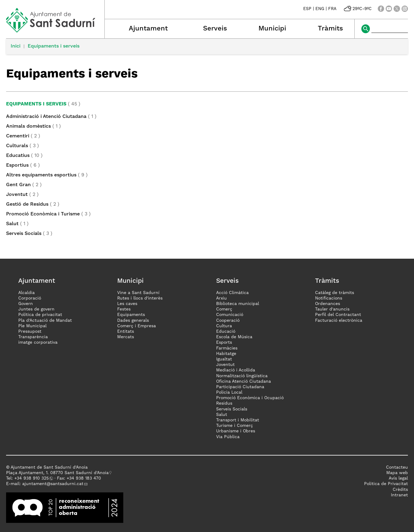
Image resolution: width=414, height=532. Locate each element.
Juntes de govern (36, 309)
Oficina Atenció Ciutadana (244, 381)
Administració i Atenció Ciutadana (46, 117)
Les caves (127, 304)
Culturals (17, 146)
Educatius (18, 156)
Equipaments (131, 315)
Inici (16, 46)
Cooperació (228, 321)
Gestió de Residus (27, 204)
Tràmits (330, 29)
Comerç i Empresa (137, 326)
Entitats (126, 332)
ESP (307, 9)
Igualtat (224, 359)
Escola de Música (234, 337)
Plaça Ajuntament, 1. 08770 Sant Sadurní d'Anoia (57, 473)
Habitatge (226, 354)
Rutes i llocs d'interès (140, 298)
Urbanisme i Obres (236, 431)
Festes (124, 309)
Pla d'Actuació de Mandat (45, 321)
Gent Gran (18, 185)
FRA (332, 9)
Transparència (33, 337)
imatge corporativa (38, 342)
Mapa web (397, 473)
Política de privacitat (40, 315)
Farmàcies (227, 348)
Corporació (30, 298)
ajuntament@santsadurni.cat (53, 484)
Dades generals (133, 321)
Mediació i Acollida (236, 370)
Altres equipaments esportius (41, 175)
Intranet (399, 495)
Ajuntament (148, 29)
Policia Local (229, 392)
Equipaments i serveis (54, 46)
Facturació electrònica (339, 321)
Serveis (215, 29)
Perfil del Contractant (338, 315)
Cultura (224, 326)
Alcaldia (26, 293)
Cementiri (18, 136)
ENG (320, 9)
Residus (224, 403)
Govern (26, 304)
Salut (12, 224)
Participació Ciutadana (240, 387)
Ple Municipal (32, 326)
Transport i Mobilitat (238, 420)
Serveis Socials (24, 234)
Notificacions (329, 298)
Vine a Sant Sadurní (138, 293)
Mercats (126, 337)
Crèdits (400, 490)
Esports (224, 342)
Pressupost (30, 332)
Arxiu (221, 298)
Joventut (17, 195)
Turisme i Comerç (235, 426)
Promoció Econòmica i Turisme (43, 214)
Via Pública (228, 437)
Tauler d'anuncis (332, 309)
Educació (226, 332)
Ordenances (328, 304)
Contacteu (397, 467)
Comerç (224, 309)
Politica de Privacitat (386, 484)
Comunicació (230, 315)
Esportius (17, 165)
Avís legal (398, 478)
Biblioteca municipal (238, 304)
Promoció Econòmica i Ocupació (250, 398)
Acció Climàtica (232, 293)
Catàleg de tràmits (335, 293)
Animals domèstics (28, 126)
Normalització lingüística (242, 376)
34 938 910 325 (33, 478)
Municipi (272, 29)
